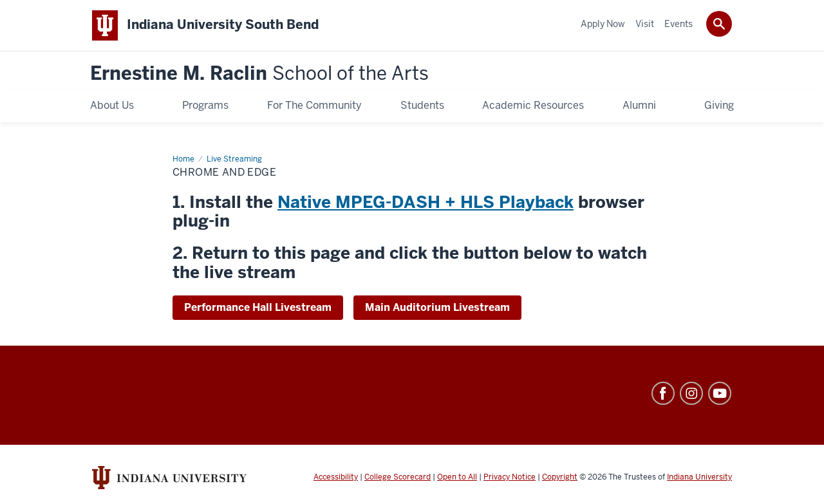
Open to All (457, 477)
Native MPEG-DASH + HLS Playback (426, 202)
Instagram (691, 393)
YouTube (720, 393)
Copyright (560, 477)
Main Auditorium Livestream (437, 307)
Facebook (663, 393)
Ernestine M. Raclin (259, 74)
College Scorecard (398, 477)
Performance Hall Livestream (258, 307)
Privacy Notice (510, 477)
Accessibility (336, 477)
